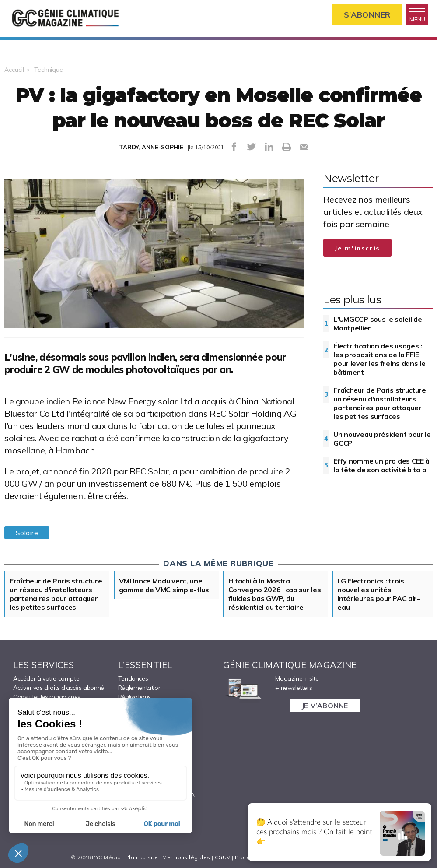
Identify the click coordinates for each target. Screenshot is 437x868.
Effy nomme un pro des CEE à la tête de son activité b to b (381, 465)
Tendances (133, 678)
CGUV (223, 857)
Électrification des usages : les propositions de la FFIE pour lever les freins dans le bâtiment (379, 359)
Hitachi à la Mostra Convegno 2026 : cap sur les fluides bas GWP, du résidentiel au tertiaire (275, 594)
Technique (49, 70)
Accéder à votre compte (46, 678)
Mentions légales (186, 857)
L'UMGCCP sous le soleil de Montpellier (378, 323)
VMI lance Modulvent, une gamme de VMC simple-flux (164, 585)
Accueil (14, 70)
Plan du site (142, 857)
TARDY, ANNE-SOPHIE (151, 147)
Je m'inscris (357, 248)
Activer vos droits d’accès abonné (59, 688)
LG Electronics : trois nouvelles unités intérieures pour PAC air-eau (379, 594)
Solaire (27, 533)
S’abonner (367, 15)
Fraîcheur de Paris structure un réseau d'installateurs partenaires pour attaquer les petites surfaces (380, 403)
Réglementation (140, 688)
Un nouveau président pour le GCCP (382, 439)
